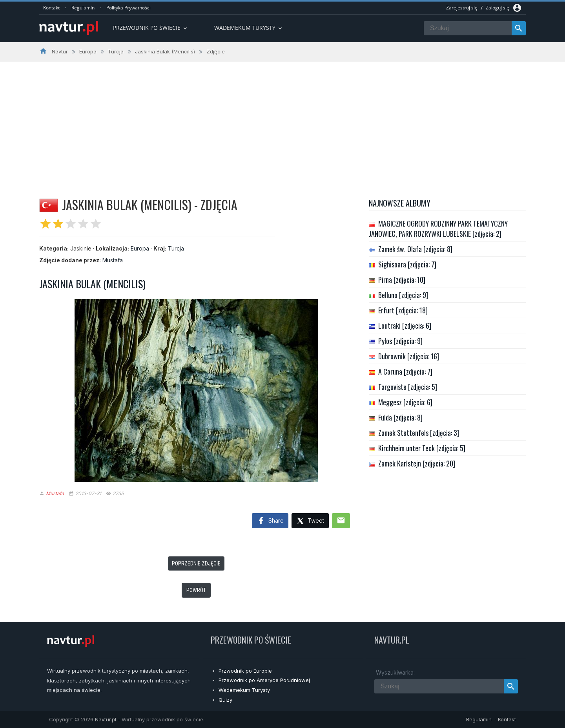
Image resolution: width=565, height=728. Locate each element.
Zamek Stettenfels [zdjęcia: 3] (419, 433)
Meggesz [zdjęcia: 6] (405, 402)
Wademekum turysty (249, 28)
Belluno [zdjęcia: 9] (403, 295)
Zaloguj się (498, 8)
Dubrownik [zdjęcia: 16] (409, 356)
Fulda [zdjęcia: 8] (400, 417)
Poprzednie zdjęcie (196, 563)
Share (270, 521)
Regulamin (83, 8)
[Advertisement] (282, 121)
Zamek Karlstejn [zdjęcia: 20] (417, 463)
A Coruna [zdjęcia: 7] (405, 371)
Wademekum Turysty (244, 690)
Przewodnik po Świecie (151, 28)
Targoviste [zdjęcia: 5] (408, 387)
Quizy (225, 700)
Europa (140, 248)
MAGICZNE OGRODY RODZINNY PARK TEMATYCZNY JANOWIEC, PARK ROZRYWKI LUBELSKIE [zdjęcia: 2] (438, 229)
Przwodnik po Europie (245, 671)
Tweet (310, 521)
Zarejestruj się (462, 8)
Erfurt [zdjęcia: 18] (403, 310)
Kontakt (51, 8)
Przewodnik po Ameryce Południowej (264, 680)
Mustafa (113, 260)
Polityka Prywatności (128, 8)
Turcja (176, 248)
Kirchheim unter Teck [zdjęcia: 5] (422, 448)
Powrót (196, 590)
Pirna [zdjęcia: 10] (402, 280)
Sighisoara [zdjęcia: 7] (407, 264)
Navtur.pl (106, 719)
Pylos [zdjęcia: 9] (400, 341)
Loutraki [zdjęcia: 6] (405, 326)
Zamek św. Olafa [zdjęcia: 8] (415, 249)
